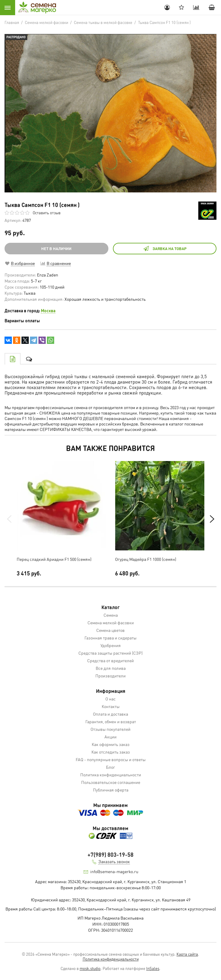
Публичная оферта (111, 790)
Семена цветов (110, 630)
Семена (111, 615)
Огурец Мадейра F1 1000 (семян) (146, 559)
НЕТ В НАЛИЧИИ (56, 248)
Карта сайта (187, 954)
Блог (110, 767)
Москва (48, 310)
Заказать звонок (114, 861)
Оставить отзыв (47, 213)
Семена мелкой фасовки (111, 622)
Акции (110, 737)
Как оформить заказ (111, 744)
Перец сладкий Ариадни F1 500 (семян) (54, 559)
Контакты (111, 706)
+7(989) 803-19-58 (110, 855)
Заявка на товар (165, 248)
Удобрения (111, 645)
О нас (110, 699)
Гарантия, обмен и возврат (111, 721)
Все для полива (111, 668)
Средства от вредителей (110, 660)
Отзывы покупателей (110, 729)
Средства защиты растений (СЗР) (110, 653)
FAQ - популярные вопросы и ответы (111, 759)
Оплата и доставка (110, 714)
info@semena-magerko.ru (114, 871)
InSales (153, 968)
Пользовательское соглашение (111, 782)
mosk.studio (90, 968)
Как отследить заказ (111, 752)
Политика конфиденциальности (111, 775)
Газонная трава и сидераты (110, 638)
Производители (110, 676)
